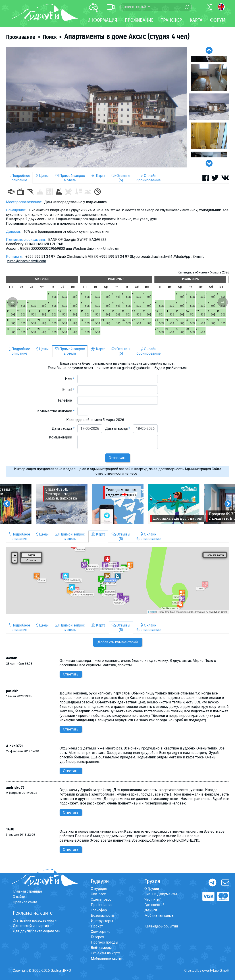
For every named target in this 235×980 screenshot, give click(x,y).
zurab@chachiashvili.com (26, 261)
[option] (96, 107)
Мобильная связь (159, 915)
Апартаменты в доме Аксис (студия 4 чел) (127, 36)
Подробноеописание (19, 178)
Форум (218, 20)
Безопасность (102, 915)
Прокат (97, 926)
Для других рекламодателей (36, 931)
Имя (70, 379)
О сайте (19, 897)
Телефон (66, 400)
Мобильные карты (106, 958)
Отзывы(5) (121, 178)
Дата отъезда (118, 429)
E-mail (68, 390)
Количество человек (56, 411)
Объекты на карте (106, 953)
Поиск (50, 37)
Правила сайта (25, 902)
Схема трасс (101, 899)
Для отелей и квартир (31, 926)
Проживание (21, 37)
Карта (196, 20)
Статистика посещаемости (35, 920)
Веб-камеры (101, 948)
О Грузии (152, 889)
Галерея (97, 937)
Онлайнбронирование (149, 178)
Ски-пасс (98, 894)
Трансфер (99, 910)
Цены (43, 176)
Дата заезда (63, 429)
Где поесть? (154, 905)
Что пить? (153, 899)
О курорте (99, 889)
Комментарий (62, 437)
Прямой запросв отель (70, 178)
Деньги (151, 910)
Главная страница (27, 891)
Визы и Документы (161, 894)
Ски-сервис (101, 932)
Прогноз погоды (105, 942)
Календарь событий (161, 926)
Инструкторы (102, 921)
